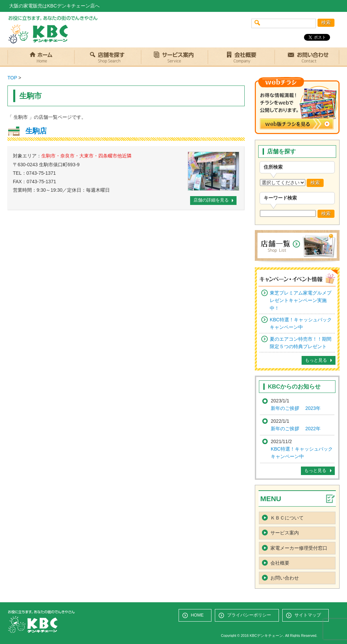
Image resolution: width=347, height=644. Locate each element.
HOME (197, 615)
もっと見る (316, 360)
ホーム (41, 57)
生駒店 (36, 131)
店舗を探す (108, 57)
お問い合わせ (306, 57)
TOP (12, 78)
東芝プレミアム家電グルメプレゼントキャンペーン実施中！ (301, 300)
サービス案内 (174, 57)
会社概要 (241, 57)
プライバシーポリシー (249, 615)
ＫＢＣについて (287, 518)
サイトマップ (308, 615)
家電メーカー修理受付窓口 (299, 548)
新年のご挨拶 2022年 (296, 429)
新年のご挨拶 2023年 (296, 408)
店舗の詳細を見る (211, 200)
